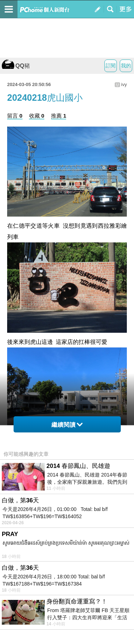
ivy (124, 84)
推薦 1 (59, 116)
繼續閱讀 (67, 425)
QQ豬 (16, 66)
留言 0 (15, 116)
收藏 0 (37, 116)
